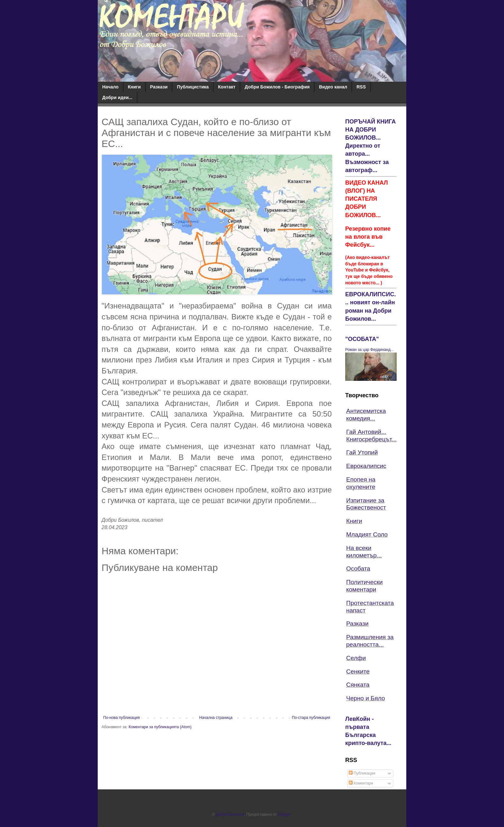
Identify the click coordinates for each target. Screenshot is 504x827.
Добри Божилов (230, 814)
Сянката (358, 685)
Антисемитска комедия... (366, 415)
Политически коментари (364, 586)
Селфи (356, 658)
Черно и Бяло (366, 698)
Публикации (362, 773)
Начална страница (216, 718)
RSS (361, 87)
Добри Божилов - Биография (277, 87)
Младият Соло (367, 534)
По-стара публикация (311, 718)
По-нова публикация (122, 718)
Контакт (227, 87)
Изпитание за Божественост (366, 504)
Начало (110, 87)
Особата (358, 569)
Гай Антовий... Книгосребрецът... (371, 436)
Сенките (358, 671)
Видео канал (333, 87)
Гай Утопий (362, 452)
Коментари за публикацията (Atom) (160, 727)
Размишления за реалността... (370, 641)
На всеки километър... (364, 552)
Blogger (284, 814)
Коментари (361, 783)
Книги (134, 87)
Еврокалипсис (366, 466)
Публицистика (193, 87)
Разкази (159, 87)
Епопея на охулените (361, 483)
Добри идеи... (117, 97)
